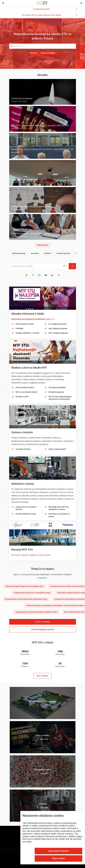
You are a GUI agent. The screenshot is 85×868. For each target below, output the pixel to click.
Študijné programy (56, 392)
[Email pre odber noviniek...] (36, 266)
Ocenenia (35, 253)
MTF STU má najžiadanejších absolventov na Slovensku (60, 398)
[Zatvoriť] (3, 3)
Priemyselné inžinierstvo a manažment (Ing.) (32, 593)
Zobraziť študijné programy (42, 629)
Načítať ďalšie (43, 245)
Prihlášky (19, 328)
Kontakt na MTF (22, 397)
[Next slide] (74, 477)
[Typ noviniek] (65, 266)
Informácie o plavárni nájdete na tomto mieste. (31, 555)
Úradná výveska (63, 253)
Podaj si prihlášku (48, 53)
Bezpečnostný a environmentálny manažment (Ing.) (26, 599)
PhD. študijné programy (58, 333)
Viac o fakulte (42, 676)
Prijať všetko (58, 858)
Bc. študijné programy (58, 324)
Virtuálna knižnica (23, 449)
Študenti (48, 253)
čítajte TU (33, 319)
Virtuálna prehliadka (57, 387)
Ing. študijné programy (58, 328)
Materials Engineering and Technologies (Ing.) (25, 586)
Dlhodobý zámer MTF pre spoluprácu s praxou (59, 508)
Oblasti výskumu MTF (57, 449)
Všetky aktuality (19, 253)
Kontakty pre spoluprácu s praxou (59, 515)
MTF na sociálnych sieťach (26, 392)
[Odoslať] (72, 266)
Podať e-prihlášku (42, 622)
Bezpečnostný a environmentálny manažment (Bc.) (37, 612)
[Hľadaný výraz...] (43, 46)
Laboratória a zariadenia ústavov (26, 508)
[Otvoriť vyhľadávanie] (81, 3)
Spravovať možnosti (58, 851)
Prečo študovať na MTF (25, 324)
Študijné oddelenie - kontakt (27, 333)
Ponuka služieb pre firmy (26, 514)
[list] (43, 254)
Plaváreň (34, 53)
